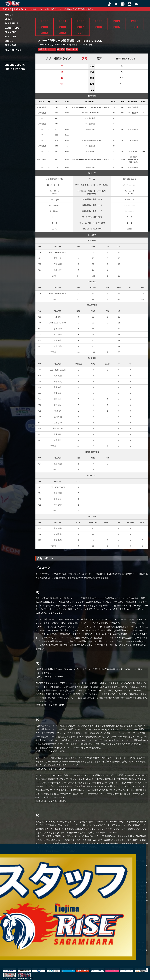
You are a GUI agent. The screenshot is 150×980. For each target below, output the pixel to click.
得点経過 (43, 49)
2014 (135, 27)
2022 (99, 21)
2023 (81, 21)
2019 (45, 27)
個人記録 (61, 49)
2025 (45, 21)
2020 (135, 21)
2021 (117, 21)
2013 (45, 33)
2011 (81, 33)
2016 (99, 27)
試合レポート (72, 49)
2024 (63, 21)
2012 (63, 33)
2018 (63, 27)
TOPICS (7, 9)
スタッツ (52, 49)
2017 (81, 27)
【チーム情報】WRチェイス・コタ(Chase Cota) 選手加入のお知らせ (66, 9)
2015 (117, 27)
